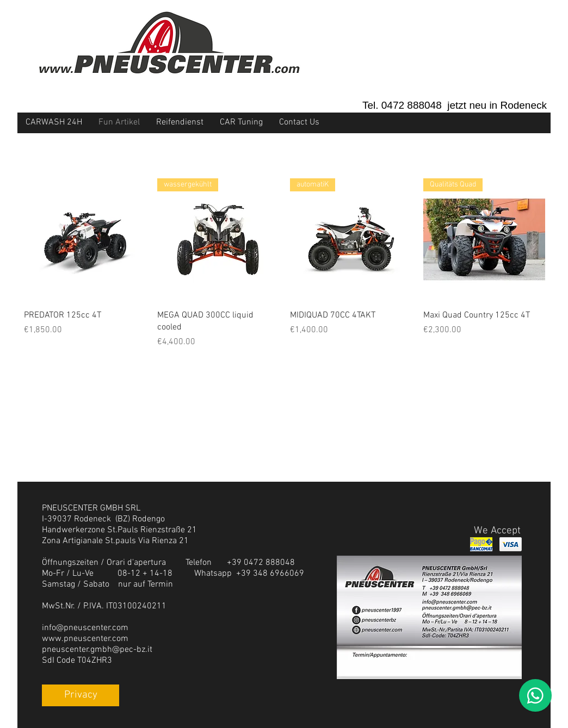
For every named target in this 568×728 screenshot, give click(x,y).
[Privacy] (81, 695)
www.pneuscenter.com (85, 639)
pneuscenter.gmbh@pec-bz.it (97, 650)
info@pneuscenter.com (85, 628)
